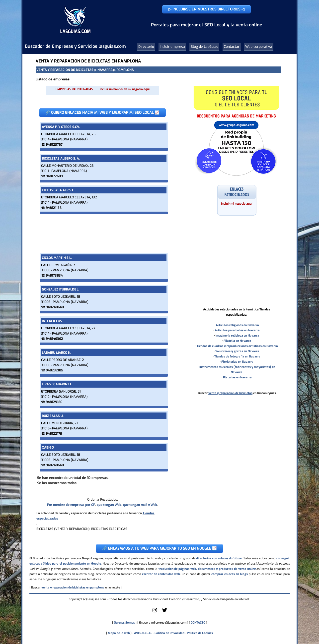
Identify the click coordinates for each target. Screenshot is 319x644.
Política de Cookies (200, 633)
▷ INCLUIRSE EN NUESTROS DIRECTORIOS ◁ (206, 9)
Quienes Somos (124, 623)
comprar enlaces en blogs (230, 574)
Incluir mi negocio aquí (237, 204)
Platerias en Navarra (237, 377)
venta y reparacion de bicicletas (230, 393)
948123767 (54, 145)
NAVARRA (105, 70)
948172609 (54, 176)
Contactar (232, 47)
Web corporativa (259, 47)
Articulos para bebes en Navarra (237, 330)
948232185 (54, 370)
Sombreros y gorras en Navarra (237, 351)
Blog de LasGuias (204, 47)
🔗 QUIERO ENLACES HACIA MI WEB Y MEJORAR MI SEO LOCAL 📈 (102, 113)
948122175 (54, 434)
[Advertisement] (102, 234)
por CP (90, 505)
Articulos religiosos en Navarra (237, 325)
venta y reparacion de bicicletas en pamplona (73, 587)
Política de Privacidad (169, 633)
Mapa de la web (119, 633)
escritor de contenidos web (161, 574)
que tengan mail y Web (140, 505)
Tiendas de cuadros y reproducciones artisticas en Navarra (237, 346)
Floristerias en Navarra (237, 362)
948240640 (55, 307)
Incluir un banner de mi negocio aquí (125, 89)
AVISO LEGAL (143, 633)
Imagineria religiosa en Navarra (237, 336)
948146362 (54, 339)
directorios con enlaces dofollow (219, 558)
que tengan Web (109, 505)
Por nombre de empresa (65, 505)
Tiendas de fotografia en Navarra (237, 356)
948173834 (54, 275)
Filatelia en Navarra (237, 341)
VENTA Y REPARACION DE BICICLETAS (65, 70)
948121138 (54, 208)
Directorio (146, 47)
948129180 (54, 402)
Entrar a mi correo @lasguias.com (163, 623)
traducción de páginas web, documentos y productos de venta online (207, 569)
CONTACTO (198, 623)
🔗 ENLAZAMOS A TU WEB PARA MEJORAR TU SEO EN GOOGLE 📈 (159, 548)
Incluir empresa (172, 47)
